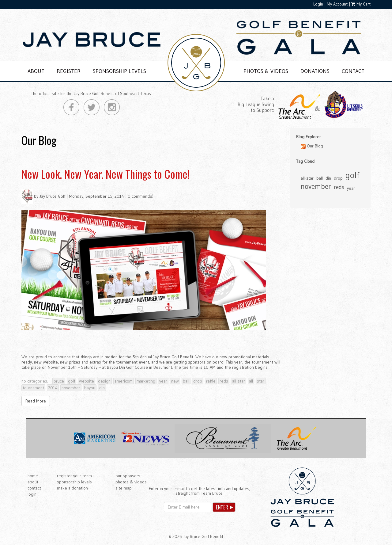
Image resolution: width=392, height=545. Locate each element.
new (175, 381)
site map (124, 488)
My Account (337, 4)
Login (318, 4)
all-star (239, 381)
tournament (33, 388)
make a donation (72, 488)
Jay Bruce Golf (52, 196)
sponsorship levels (74, 482)
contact (34, 488)
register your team (74, 476)
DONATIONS (315, 71)
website (87, 381)
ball (186, 381)
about (33, 482)
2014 (53, 388)
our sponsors (128, 476)
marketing (146, 381)
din (102, 388)
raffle (211, 381)
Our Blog (312, 146)
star (261, 381)
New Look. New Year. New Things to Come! (106, 174)
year (163, 381)
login (32, 494)
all (251, 381)
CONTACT (353, 71)
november (71, 388)
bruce (59, 381)
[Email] (188, 507)
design (104, 381)
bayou (90, 388)
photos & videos (131, 482)
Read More (36, 401)
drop (198, 381)
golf (72, 381)
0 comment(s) (141, 196)
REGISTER (69, 71)
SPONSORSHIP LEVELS (119, 71)
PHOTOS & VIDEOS (266, 71)
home (33, 476)
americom (124, 381)
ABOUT (36, 71)
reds (224, 381)
